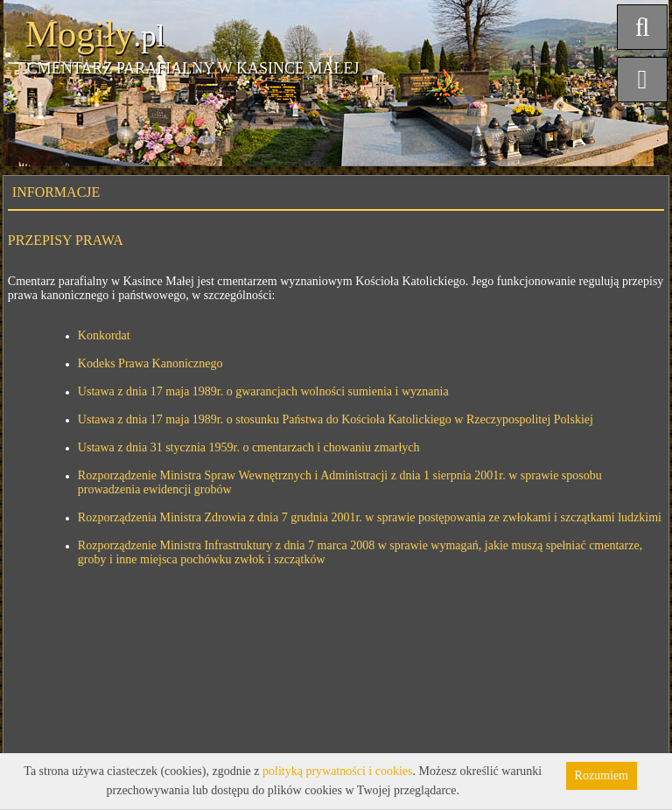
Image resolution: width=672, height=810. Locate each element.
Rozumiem (602, 775)
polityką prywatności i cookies (337, 771)
